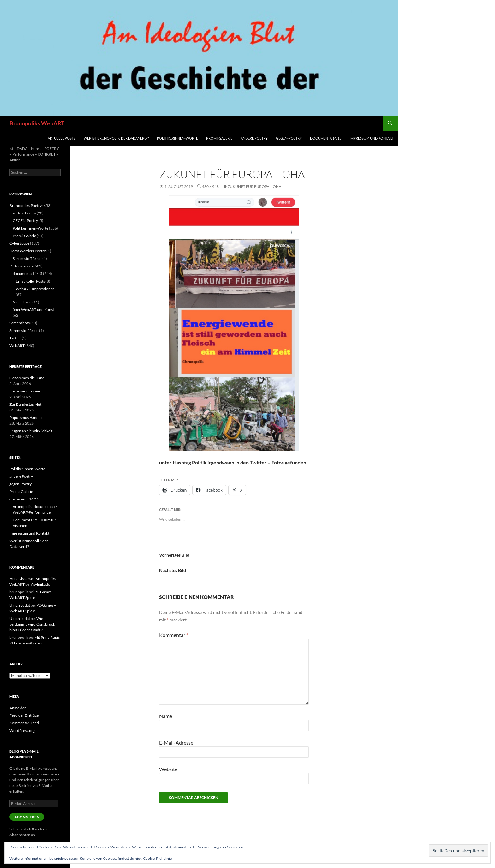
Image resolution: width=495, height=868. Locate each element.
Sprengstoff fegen (27, 258)
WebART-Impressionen (35, 289)
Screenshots (20, 323)
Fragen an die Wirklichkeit (31, 431)
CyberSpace (19, 243)
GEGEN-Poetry (25, 221)
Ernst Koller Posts (30, 281)
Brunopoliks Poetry (26, 205)
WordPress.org (22, 730)
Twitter (15, 338)
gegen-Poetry (289, 138)
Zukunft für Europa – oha (254, 186)
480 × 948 (210, 186)
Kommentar (174, 635)
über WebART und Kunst (33, 310)
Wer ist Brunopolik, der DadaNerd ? (116, 138)
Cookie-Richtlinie (157, 858)
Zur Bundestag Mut (25, 404)
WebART (17, 346)
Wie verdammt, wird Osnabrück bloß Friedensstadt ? (32, 624)
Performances (21, 266)
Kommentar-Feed (24, 723)
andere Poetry (254, 138)
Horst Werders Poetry (28, 251)
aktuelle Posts (62, 138)
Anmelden (18, 708)
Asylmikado (41, 584)
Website (168, 769)
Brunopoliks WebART (37, 123)
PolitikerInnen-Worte (177, 138)
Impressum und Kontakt (372, 138)
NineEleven (22, 302)
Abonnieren (27, 817)
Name (166, 716)
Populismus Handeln (27, 418)
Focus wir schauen (25, 391)
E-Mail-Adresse (176, 742)
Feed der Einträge (24, 715)
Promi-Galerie (219, 138)
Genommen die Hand (27, 378)
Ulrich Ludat (20, 605)
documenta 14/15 (326, 138)
